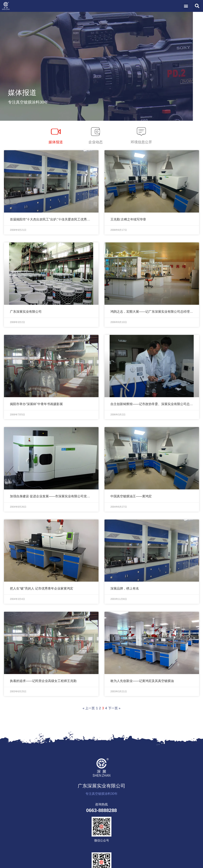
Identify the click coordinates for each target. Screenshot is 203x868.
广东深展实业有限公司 (26, 312)
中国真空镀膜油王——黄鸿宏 (131, 496)
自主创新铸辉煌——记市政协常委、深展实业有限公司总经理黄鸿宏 (152, 404)
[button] (186, 6)
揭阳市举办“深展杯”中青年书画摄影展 (36, 404)
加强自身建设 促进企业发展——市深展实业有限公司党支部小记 (51, 496)
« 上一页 (89, 708)
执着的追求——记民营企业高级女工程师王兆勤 (43, 681)
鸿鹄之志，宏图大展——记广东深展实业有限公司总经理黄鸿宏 (152, 312)
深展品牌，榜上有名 (125, 588)
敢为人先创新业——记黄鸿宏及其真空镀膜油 (142, 681)
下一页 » (114, 708)
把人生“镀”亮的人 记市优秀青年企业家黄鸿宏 (42, 588)
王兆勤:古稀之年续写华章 (128, 219)
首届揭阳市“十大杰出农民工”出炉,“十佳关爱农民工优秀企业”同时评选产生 (51, 219)
